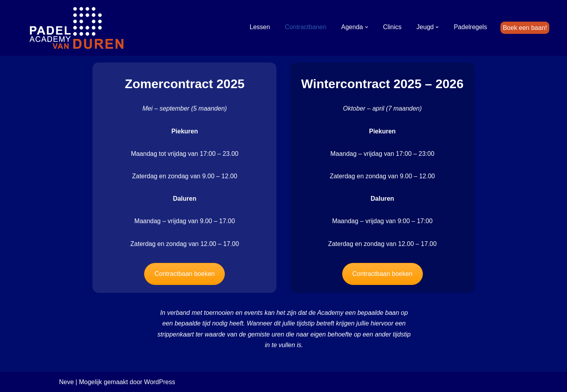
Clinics (392, 27)
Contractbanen (306, 27)
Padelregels (470, 27)
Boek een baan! (525, 28)
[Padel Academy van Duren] (77, 28)
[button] (367, 27)
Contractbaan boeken (184, 274)
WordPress (160, 382)
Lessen (260, 27)
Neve (66, 382)
